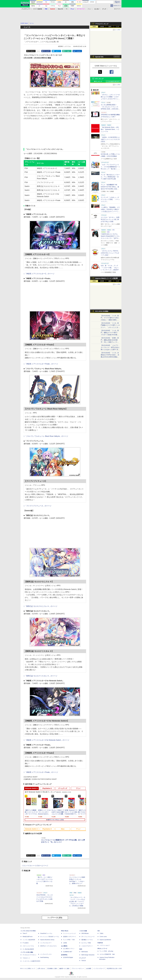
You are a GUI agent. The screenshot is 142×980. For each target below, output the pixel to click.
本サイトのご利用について (28, 969)
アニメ (78, 788)
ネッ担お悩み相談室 (28, 949)
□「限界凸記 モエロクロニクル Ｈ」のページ (40, 606)
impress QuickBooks (105, 940)
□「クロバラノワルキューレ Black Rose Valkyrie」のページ (46, 436)
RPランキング (98, 82)
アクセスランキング (102, 24)
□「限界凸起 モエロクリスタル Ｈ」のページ (40, 676)
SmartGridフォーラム (46, 933)
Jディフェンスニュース (88, 937)
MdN (81, 949)
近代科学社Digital (68, 957)
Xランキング (99, 79)
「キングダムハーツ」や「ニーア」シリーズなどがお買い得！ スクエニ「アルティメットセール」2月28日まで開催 (77, 901)
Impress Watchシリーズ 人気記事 (106, 278)
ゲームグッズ (63, 788)
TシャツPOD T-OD (69, 940)
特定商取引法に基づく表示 (114, 969)
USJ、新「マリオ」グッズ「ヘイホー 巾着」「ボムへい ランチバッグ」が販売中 (110, 268)
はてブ (58, 51)
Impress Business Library (47, 940)
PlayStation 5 (47, 788)
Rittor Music (65, 931)
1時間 (94, 27)
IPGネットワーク (102, 949)
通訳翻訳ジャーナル (87, 940)
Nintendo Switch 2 (31, 788)
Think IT (25, 933)
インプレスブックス (46, 954)
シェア (47, 51)
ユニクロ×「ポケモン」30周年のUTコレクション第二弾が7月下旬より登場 (110, 219)
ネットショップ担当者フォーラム (50, 937)
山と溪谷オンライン (69, 949)
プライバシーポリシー (78, 969)
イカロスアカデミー (87, 946)
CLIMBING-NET (68, 952)
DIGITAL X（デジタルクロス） (49, 946)
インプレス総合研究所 (29, 940)
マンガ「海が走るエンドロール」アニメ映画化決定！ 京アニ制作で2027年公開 (110, 177)
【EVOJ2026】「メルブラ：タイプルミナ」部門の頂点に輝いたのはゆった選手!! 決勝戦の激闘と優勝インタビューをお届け (110, 349)
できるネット (26, 958)
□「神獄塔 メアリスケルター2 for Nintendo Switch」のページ (46, 740)
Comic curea (103, 937)
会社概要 (89, 969)
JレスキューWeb (86, 943)
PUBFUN (100, 943)
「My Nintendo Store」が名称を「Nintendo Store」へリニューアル (110, 129)
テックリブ (82, 958)
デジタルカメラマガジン (29, 955)
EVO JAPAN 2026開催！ (102, 311)
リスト (38, 51)
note (68, 51)
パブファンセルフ (105, 945)
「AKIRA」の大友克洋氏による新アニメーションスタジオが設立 (110, 139)
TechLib (84, 961)
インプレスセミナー (46, 943)
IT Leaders (26, 943)
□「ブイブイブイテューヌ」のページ (37, 506)
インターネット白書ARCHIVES (31, 961)
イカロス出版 (83, 931)
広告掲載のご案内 (52, 969)
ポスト (32, 51)
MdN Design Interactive (88, 955)
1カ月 (118, 27)
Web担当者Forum (28, 937)
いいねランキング (114, 82)
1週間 (110, 27)
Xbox (63, 829)
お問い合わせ (41, 969)
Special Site (99, 57)
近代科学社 (64, 955)
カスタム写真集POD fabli (107, 954)
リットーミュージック (69, 933)
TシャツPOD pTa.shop (106, 951)
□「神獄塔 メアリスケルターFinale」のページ (41, 364)
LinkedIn (79, 51)
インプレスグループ (99, 969)
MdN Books (85, 952)
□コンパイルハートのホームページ (35, 866)
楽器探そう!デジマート (70, 937)
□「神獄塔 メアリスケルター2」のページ (39, 274)
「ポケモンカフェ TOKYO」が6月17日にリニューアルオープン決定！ (110, 253)
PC (67, 9)
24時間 (102, 27)
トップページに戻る (55, 918)
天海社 (102, 933)
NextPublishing (44, 957)
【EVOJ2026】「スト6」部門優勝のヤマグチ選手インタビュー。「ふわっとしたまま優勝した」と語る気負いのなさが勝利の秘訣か (110, 327)
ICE (99, 931)
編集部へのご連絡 (64, 969)
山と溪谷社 (64, 946)
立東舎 (65, 943)
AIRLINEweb (85, 933)
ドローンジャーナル (28, 946)
